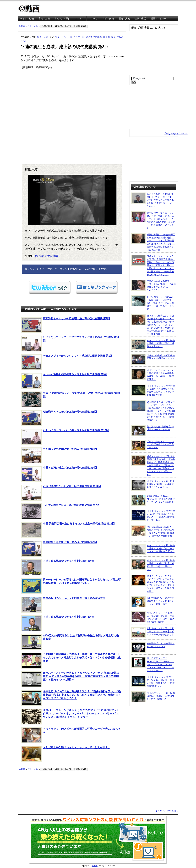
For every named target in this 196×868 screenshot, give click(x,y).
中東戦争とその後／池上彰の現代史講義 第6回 (59, 549)
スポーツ (93, 18)
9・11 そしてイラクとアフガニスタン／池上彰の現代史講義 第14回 (70, 344)
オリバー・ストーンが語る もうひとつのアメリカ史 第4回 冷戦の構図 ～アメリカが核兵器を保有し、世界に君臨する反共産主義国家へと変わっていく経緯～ (70, 679)
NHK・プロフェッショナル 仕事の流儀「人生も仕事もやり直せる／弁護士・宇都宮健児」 (153, 375)
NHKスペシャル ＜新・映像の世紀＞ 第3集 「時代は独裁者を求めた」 (153, 344)
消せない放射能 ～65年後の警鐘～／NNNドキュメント (153, 359)
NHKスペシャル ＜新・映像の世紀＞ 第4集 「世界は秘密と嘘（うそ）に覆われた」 (153, 565)
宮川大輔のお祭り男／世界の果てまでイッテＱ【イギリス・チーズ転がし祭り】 (153, 633)
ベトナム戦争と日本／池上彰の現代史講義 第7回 (60, 511)
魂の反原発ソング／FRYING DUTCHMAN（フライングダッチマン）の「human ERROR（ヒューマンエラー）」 (153, 664)
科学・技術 (108, 18)
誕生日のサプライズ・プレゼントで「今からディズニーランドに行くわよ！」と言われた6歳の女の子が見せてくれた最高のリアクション (153, 220)
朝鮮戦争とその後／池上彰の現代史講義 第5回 (59, 418)
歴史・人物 (124, 18)
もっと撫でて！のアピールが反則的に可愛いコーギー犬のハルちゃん (71, 735)
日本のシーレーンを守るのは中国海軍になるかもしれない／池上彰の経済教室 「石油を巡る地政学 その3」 (71, 586)
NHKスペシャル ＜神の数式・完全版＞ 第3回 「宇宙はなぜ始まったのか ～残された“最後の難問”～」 (153, 617)
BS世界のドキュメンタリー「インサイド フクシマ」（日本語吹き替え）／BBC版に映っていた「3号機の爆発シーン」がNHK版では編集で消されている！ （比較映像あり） (153, 411)
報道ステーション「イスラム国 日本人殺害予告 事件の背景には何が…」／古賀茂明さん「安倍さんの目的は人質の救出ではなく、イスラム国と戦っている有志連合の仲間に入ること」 (153, 265)
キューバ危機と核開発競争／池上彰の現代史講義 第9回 (64, 381)
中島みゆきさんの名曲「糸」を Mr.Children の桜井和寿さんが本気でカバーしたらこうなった (154, 286)
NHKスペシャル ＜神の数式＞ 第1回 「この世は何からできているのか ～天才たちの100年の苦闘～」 (153, 390)
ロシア (77, 37)
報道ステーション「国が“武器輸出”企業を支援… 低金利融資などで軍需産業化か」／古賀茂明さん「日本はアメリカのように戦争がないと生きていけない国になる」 (153, 465)
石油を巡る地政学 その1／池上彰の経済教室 (58, 623)
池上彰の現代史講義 (92, 37)
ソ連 (70, 37)
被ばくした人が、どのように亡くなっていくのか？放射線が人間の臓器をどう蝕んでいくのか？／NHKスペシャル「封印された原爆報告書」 (153, 584)
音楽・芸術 (44, 18)
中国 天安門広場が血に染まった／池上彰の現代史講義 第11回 (68, 530)
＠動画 (22, 26)
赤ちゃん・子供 (62, 18)
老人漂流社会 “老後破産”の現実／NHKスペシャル (153, 431)
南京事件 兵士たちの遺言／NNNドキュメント (153, 647)
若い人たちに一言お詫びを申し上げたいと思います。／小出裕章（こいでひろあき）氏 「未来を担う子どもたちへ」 (153, 200)
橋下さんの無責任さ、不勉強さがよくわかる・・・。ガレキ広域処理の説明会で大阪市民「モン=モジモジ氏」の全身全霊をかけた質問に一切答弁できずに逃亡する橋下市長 (153, 325)
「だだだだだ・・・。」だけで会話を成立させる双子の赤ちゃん (153, 446)
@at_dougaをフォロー (176, 133)
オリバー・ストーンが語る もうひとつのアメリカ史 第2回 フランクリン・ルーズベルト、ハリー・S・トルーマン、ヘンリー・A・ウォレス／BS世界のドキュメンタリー (70, 717)
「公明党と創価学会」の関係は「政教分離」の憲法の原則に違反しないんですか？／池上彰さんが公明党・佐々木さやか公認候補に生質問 (71, 661)
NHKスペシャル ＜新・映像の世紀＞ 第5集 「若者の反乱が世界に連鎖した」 (153, 697)
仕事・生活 (140, 18)
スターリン (60, 37)
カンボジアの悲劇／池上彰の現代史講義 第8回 (59, 455)
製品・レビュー (158, 18)
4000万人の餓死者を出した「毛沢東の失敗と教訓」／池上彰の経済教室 (70, 642)
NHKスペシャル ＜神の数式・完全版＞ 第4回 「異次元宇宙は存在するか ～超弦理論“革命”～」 (153, 682)
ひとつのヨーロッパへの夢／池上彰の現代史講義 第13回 (65, 437)
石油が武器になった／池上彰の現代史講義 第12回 (61, 493)
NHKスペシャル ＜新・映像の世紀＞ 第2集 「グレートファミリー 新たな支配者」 (153, 549)
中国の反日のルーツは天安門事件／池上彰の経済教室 (63, 605)
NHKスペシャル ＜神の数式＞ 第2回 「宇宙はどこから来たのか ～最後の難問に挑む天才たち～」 (153, 515)
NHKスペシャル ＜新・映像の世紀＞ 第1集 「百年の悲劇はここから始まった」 (153, 485)
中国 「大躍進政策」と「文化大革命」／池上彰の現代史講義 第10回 (71, 399)
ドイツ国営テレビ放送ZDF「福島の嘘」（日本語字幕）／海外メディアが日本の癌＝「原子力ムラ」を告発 (153, 303)
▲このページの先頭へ (167, 811)
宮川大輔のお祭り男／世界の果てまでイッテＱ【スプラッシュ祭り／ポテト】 (153, 602)
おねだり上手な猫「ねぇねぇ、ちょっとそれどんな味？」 (66, 754)
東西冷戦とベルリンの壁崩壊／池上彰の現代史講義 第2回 (65, 325)
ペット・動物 (27, 18)
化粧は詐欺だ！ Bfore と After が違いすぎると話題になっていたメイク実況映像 (153, 500)
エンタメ (80, 18)
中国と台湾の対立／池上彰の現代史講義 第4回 (59, 474)
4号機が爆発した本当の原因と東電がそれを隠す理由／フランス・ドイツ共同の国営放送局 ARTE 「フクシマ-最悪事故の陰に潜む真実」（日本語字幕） (153, 242)
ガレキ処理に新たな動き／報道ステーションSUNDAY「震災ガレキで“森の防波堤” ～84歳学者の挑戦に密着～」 (153, 533)
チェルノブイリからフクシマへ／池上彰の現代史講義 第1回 (67, 362)
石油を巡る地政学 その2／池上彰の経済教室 (58, 567)
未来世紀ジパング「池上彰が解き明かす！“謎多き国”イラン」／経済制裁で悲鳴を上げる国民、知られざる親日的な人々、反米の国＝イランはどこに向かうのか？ (71, 698)
